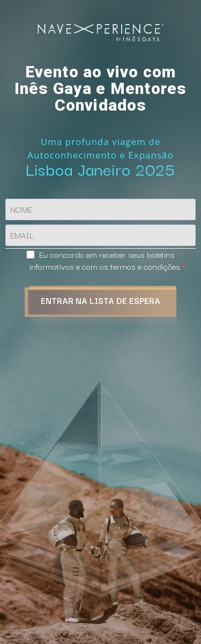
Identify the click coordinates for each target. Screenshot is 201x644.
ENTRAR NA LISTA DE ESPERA (100, 300)
